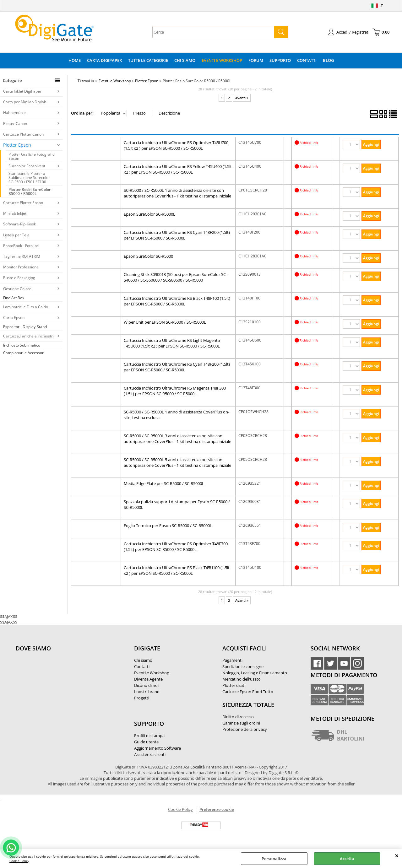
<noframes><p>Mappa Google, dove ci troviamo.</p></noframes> (63, 690)
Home (75, 60)
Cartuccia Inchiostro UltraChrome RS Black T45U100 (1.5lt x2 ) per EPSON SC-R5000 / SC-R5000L (177, 570)
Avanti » (242, 98)
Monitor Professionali (22, 267)
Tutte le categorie (148, 60)
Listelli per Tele (16, 235)
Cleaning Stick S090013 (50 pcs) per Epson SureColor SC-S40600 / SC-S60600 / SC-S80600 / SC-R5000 (175, 277)
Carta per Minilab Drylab (25, 102)
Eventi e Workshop (222, 60)
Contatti (307, 60)
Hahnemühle (14, 113)
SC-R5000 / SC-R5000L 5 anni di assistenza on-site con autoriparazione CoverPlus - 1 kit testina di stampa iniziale (177, 462)
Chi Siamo (185, 60)
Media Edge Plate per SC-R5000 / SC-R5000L (164, 483)
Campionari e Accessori (24, 353)
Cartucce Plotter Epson (23, 203)
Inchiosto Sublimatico (22, 345)
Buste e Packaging (19, 278)
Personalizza (274, 859)
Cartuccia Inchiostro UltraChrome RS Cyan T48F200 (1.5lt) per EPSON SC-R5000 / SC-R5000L (177, 235)
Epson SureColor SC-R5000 (148, 256)
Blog (328, 60)
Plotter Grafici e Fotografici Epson (32, 156)
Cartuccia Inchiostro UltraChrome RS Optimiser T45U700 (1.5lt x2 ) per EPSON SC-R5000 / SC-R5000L (176, 145)
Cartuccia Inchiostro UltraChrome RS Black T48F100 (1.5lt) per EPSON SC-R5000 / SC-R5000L (177, 301)
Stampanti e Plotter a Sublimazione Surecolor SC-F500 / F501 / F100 (29, 178)
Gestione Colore (17, 289)
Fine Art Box (14, 298)
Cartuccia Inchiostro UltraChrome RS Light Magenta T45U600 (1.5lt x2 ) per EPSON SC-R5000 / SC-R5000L (172, 343)
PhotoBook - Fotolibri (21, 246)
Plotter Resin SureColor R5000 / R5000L (30, 191)
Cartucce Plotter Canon (23, 134)
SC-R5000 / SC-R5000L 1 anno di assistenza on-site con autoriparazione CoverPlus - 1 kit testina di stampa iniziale (177, 193)
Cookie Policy (19, 861)
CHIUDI (397, 855)
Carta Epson (14, 318)
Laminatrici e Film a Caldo (26, 307)
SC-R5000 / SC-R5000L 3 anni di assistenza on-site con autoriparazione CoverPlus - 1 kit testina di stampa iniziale (177, 439)
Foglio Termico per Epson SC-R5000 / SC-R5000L (168, 526)
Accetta (347, 859)
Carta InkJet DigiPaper (22, 91)
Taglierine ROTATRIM (22, 256)
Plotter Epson (17, 145)
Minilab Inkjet (15, 213)
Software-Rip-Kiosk (19, 224)
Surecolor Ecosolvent (27, 166)
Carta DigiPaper (104, 60)
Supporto (280, 60)
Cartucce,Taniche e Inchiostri (28, 336)
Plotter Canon (15, 124)
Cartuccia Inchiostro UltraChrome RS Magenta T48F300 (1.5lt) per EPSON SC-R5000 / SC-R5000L (175, 391)
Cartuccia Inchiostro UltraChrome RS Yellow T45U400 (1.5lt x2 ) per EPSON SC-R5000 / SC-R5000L (178, 169)
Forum (256, 60)
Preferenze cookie (217, 809)
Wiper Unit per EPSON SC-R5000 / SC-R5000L (165, 322)
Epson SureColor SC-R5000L (149, 214)
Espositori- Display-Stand (25, 327)
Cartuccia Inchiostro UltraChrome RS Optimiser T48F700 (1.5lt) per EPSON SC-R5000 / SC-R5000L (176, 547)
